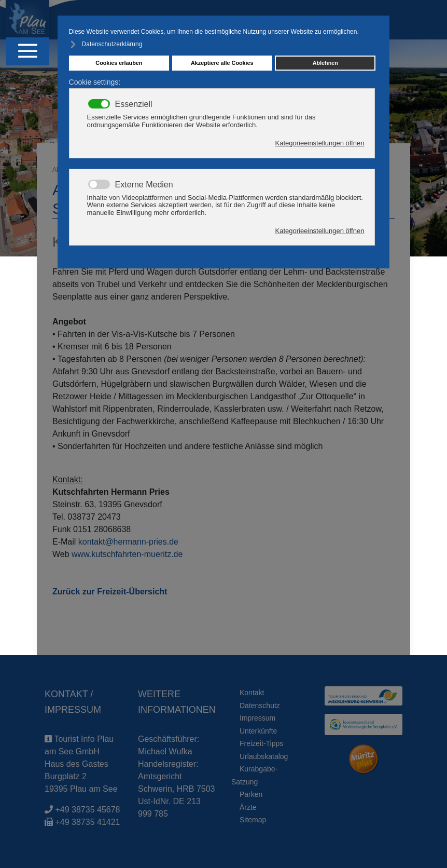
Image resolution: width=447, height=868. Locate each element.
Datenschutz (260, 706)
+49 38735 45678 (87, 810)
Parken (251, 794)
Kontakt (252, 693)
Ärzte (248, 807)
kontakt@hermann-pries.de (128, 542)
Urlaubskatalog (264, 756)
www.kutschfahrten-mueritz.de (127, 554)
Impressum (257, 718)
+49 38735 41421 (87, 822)
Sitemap (253, 820)
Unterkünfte (258, 731)
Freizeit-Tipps (261, 743)
